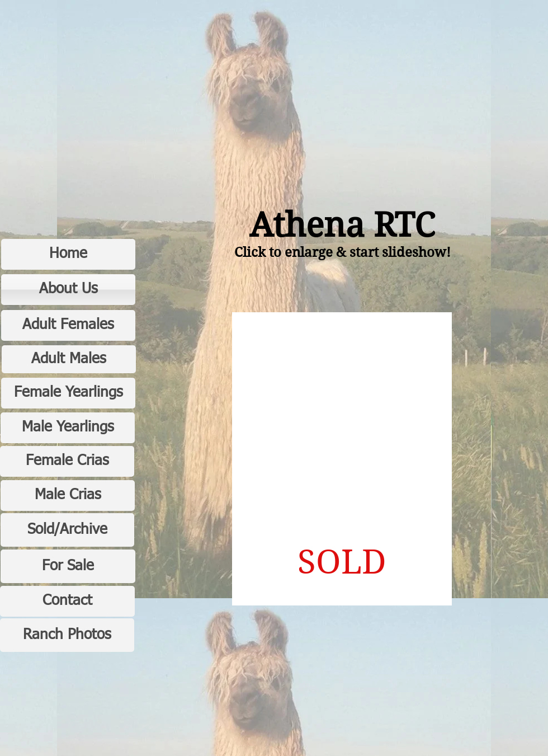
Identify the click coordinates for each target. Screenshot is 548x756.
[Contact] (67, 601)
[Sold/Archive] (67, 530)
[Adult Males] (69, 359)
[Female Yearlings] (68, 393)
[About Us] (68, 290)
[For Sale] (68, 566)
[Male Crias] (68, 496)
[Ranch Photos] (67, 635)
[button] (342, 459)
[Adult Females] (68, 325)
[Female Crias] (67, 461)
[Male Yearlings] (68, 428)
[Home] (68, 254)
